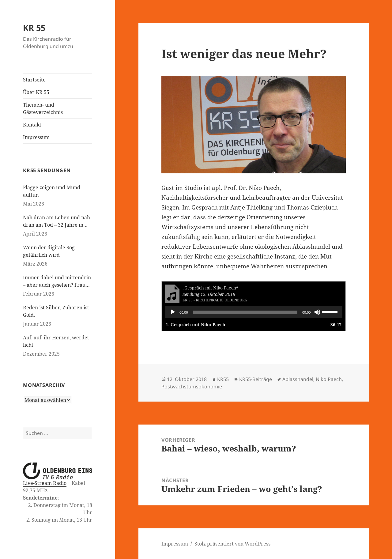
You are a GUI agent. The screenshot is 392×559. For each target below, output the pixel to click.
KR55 (223, 379)
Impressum (36, 137)
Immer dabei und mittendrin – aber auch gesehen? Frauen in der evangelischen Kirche (57, 281)
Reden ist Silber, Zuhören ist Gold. (56, 311)
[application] (254, 312)
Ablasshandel (298, 379)
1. (195, 325)
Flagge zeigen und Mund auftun (52, 191)
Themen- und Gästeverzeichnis (43, 108)
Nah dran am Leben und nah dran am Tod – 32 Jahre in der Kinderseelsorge (57, 221)
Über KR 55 (36, 92)
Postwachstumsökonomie (192, 387)
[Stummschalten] (317, 312)
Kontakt (32, 125)
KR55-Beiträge (256, 379)
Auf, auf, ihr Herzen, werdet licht (56, 341)
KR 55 (34, 28)
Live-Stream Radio (45, 483)
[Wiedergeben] (173, 312)
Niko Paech (329, 379)
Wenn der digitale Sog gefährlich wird (49, 251)
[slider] (245, 312)
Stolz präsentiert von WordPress (232, 544)
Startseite (34, 80)
